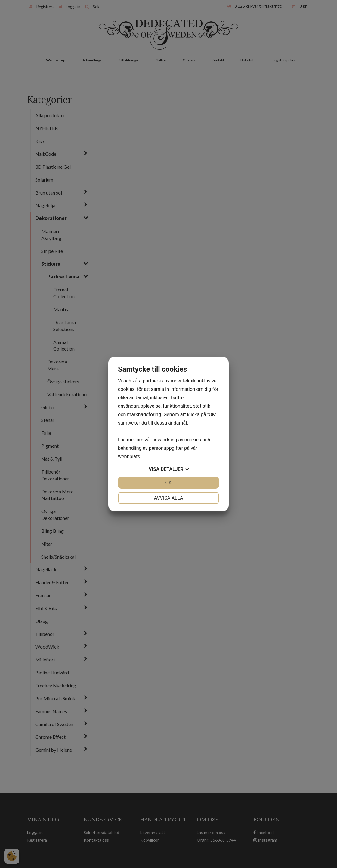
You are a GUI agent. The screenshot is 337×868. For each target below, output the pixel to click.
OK (168, 483)
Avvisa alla (169, 498)
